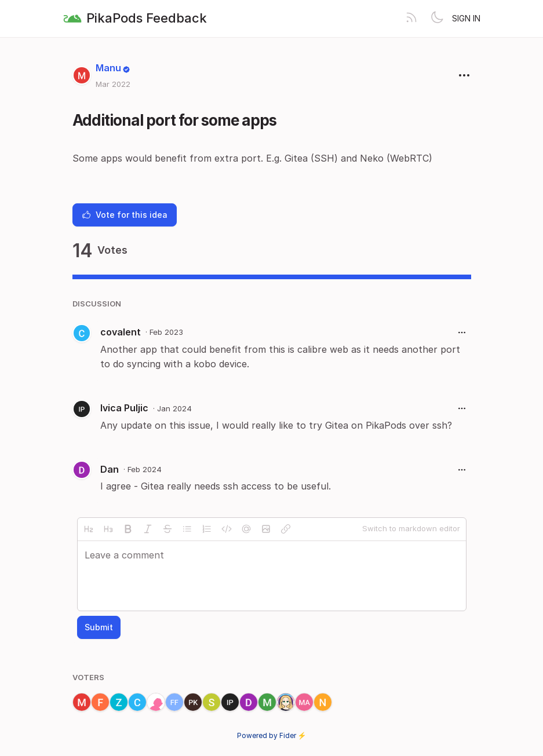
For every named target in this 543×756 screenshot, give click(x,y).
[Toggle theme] (437, 19)
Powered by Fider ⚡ (272, 735)
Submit (99, 627)
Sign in (466, 18)
